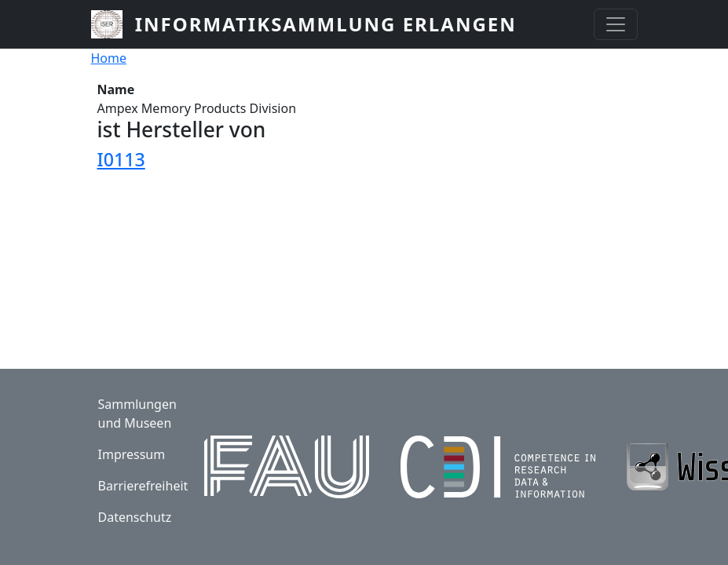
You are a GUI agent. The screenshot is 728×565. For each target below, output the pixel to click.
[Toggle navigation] (616, 24)
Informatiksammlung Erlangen (326, 24)
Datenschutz (135, 517)
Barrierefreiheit (143, 486)
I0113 (121, 159)
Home (109, 58)
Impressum (132, 454)
